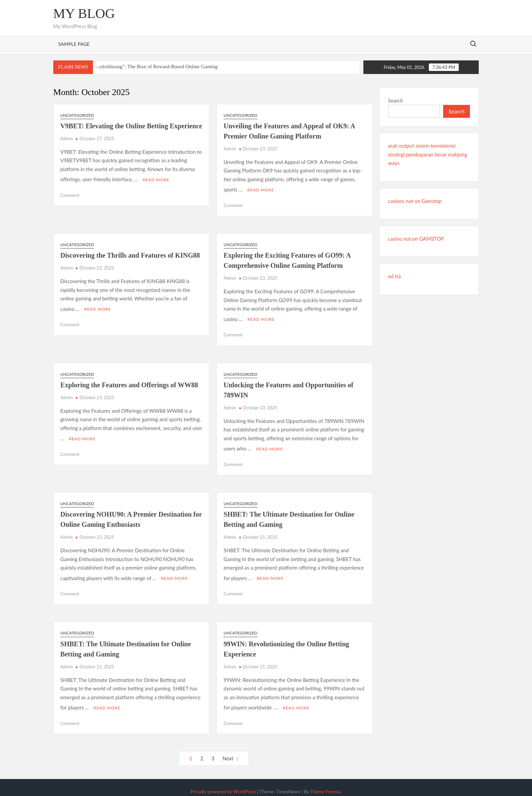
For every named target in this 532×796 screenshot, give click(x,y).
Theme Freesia (325, 784)
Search (396, 100)
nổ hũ (394, 276)
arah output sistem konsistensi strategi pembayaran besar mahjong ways (428, 154)
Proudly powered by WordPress (223, 784)
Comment (70, 193)
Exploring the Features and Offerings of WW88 (129, 382)
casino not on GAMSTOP (416, 239)
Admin (67, 138)
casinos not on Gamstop (415, 201)
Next (228, 751)
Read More (156, 178)
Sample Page (74, 44)
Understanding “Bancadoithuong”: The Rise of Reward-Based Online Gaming (136, 67)
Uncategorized (77, 115)
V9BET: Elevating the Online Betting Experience (131, 126)
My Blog (84, 13)
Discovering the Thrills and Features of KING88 (130, 254)
